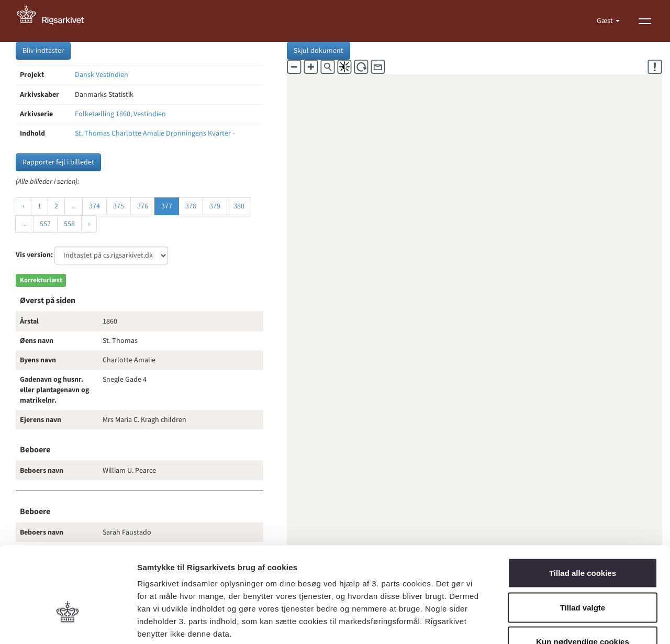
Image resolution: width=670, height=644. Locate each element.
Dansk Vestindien (102, 75)
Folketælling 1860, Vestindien (120, 114)
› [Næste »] (89, 224)
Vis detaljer (544, 623)
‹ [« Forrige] (24, 206)
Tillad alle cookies (583, 507)
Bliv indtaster (43, 51)
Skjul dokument (319, 51)
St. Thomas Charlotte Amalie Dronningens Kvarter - (155, 134)
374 (94, 206)
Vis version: (34, 255)
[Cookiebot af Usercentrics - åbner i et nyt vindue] (68, 624)
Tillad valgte (583, 541)
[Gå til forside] (56, 21)
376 (143, 206)
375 (119, 206)
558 (69, 224)
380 (239, 206)
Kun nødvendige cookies (583, 575)
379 (215, 206)
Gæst (606, 21)
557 (45, 224)
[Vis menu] (645, 21)
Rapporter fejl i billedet (58, 162)
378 (191, 206)
